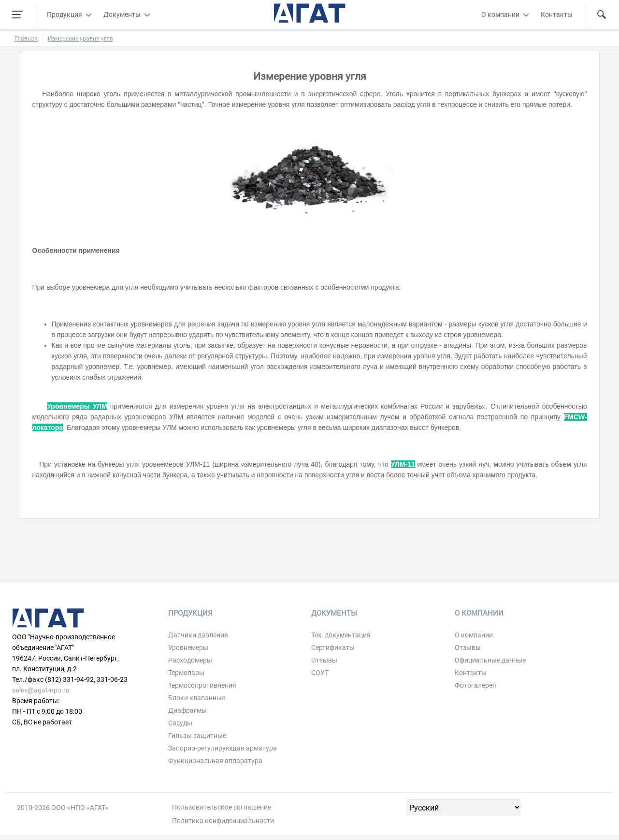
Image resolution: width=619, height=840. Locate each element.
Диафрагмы (187, 710)
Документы (122, 15)
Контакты (557, 15)
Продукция (65, 15)
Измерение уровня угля (80, 39)
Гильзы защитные (197, 736)
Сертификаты (333, 648)
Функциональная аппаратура (215, 761)
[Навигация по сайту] (17, 15)
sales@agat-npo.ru (41, 690)
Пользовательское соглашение (222, 807)
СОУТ (320, 673)
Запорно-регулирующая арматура (223, 748)
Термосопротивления (202, 685)
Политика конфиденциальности (223, 821)
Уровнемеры (188, 648)
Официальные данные (490, 660)
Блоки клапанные (197, 698)
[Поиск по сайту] (602, 15)
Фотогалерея (475, 685)
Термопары (186, 673)
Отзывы (324, 660)
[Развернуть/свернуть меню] (88, 15)
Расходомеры (190, 660)
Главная (26, 39)
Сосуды (180, 723)
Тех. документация (341, 635)
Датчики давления (198, 635)
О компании (500, 15)
